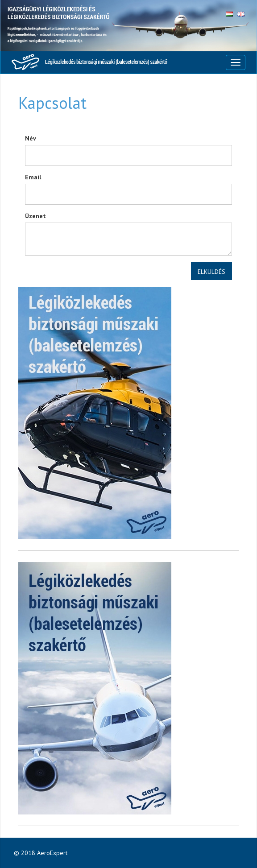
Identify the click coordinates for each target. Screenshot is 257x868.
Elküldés (211, 272)
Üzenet (35, 216)
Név (31, 138)
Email (33, 177)
